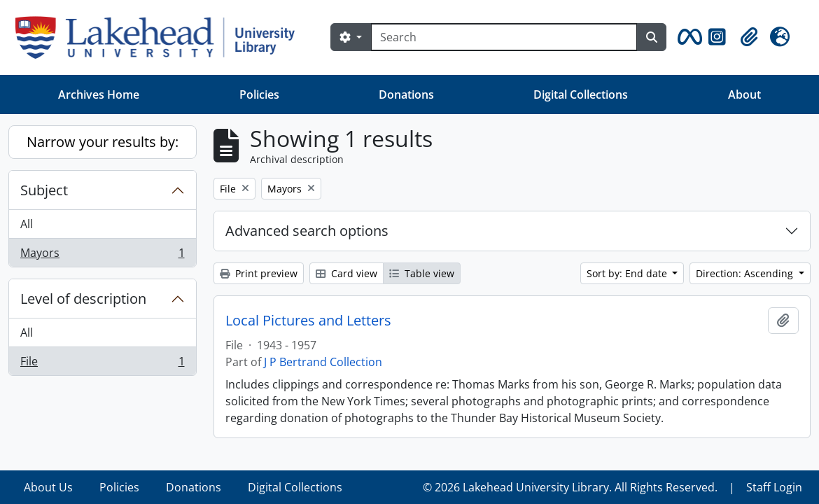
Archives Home (99, 94)
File (102, 364)
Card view (346, 273)
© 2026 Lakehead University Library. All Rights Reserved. (570, 487)
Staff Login (774, 487)
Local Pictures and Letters (308, 321)
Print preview (259, 273)
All (27, 224)
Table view (422, 273)
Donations (406, 94)
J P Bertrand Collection (323, 362)
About (744, 94)
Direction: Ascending (746, 273)
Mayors (102, 255)
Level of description (83, 299)
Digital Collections (581, 94)
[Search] (504, 37)
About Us (48, 487)
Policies (259, 94)
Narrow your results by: (103, 142)
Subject (44, 190)
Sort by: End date (628, 273)
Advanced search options (307, 231)
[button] (687, 37)
